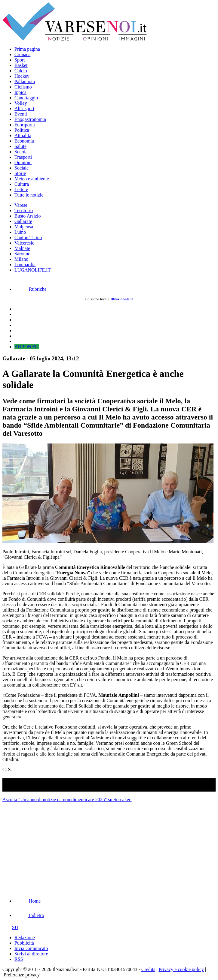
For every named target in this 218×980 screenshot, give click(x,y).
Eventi (21, 114)
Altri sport (24, 108)
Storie (20, 173)
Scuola (21, 152)
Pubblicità (24, 943)
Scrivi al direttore (31, 954)
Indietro (29, 915)
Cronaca (22, 54)
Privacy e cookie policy (181, 969)
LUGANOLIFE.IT (32, 270)
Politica (22, 130)
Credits (148, 969)
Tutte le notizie (29, 195)
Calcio (21, 71)
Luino (20, 232)
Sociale (21, 168)
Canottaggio (26, 98)
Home (28, 901)
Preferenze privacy (22, 975)
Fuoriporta (25, 125)
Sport (20, 60)
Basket (21, 65)
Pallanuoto (25, 81)
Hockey (22, 76)
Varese (21, 205)
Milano (21, 259)
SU (10, 927)
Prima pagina (27, 49)
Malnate (22, 248)
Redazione (25, 938)
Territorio (24, 210)
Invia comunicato (31, 948)
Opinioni (23, 162)
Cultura (22, 184)
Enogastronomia (30, 119)
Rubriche (31, 289)
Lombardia (25, 265)
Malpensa (24, 227)
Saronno (22, 254)
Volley (21, 103)
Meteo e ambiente (32, 179)
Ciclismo (23, 87)
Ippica (20, 92)
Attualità (23, 135)
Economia (24, 141)
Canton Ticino (28, 237)
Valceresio (25, 243)
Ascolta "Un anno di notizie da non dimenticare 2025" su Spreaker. (67, 800)
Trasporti (23, 157)
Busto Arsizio (28, 216)
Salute (20, 146)
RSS (19, 959)
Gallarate (23, 221)
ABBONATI (27, 347)
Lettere (21, 189)
